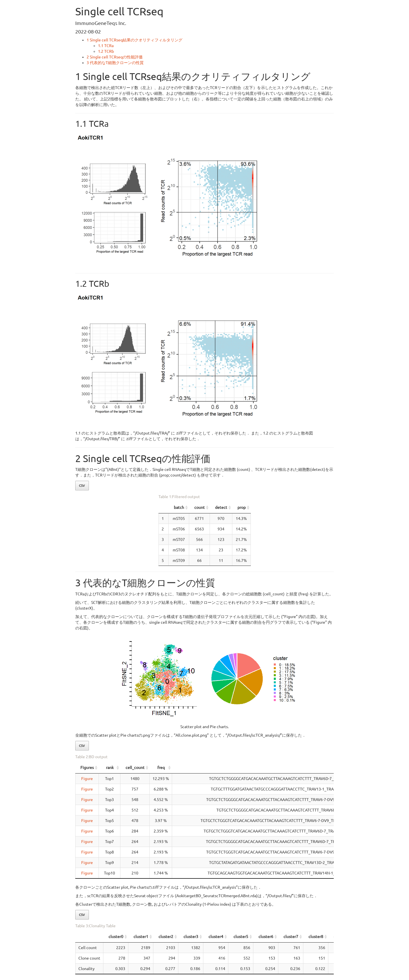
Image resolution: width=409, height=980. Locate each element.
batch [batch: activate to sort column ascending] (132, 507)
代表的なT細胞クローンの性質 (115, 63)
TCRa (106, 46)
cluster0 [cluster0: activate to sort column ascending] (116, 937)
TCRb (106, 51)
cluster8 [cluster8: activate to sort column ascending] (316, 937)
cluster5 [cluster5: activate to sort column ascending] (241, 937)
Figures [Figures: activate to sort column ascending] (87, 768)
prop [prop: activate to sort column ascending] (308, 507)
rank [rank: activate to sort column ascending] (110, 768)
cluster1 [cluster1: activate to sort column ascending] (141, 937)
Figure (87, 779)
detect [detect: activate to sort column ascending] (250, 507)
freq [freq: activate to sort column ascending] (161, 768)
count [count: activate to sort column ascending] (190, 507)
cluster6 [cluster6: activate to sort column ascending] (266, 937)
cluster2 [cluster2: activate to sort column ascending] (166, 937)
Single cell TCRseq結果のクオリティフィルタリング (134, 40)
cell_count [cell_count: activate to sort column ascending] (135, 768)
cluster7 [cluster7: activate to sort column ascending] (291, 937)
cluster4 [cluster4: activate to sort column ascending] (216, 937)
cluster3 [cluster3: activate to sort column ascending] (191, 937)
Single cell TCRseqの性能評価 (115, 57)
